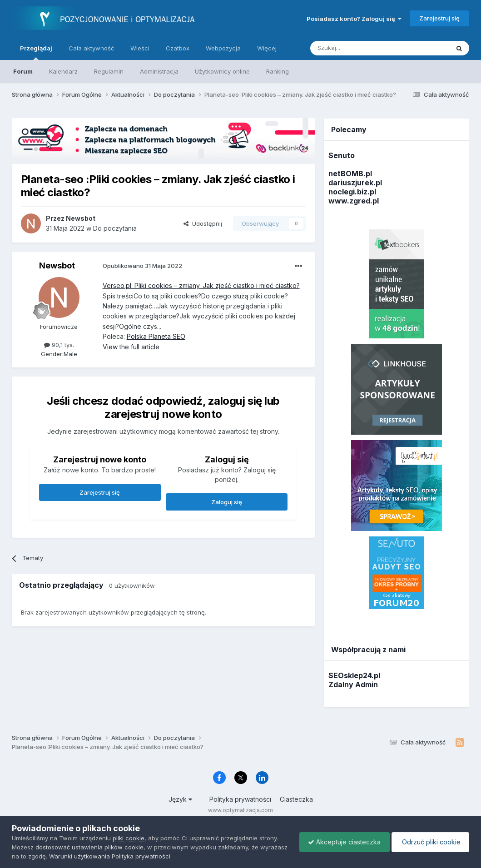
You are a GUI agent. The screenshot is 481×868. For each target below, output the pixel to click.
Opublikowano (142, 266)
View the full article (131, 347)
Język (180, 799)
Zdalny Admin (353, 684)
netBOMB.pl (350, 174)
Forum (23, 71)
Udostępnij (203, 223)
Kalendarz (63, 71)
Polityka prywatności (240, 799)
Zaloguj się (227, 502)
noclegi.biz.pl (352, 192)
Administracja (159, 71)
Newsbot (57, 265)
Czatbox (178, 48)
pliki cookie (129, 838)
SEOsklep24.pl (354, 675)
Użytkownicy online (222, 71)
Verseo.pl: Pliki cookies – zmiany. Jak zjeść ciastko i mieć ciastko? (201, 285)
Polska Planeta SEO (156, 336)
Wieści (140, 48)
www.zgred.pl (354, 201)
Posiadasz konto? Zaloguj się (354, 19)
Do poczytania (115, 228)
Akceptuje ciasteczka (342, 842)
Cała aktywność (91, 48)
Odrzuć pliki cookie (429, 842)
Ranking (278, 71)
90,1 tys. (59, 345)
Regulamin (109, 71)
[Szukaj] (357, 48)
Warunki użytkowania (109, 856)
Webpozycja (223, 48)
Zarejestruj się (439, 18)
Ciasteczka (296, 799)
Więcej (267, 48)
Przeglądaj (36, 52)
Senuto (342, 155)
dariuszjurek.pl (355, 183)
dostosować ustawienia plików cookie (89, 847)
